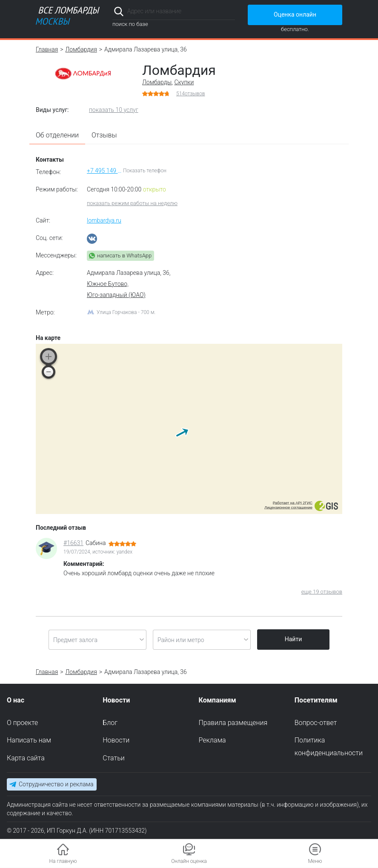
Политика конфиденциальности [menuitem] (329, 747)
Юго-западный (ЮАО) (116, 295)
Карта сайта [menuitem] (26, 758)
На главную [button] (63, 861)
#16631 (73, 543)
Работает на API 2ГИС (293, 503)
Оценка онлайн (295, 14)
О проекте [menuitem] (22, 723)
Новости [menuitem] (116, 741)
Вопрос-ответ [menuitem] (316, 723)
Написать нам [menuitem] (29, 741)
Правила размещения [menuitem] (233, 723)
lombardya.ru (104, 220)
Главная (47, 49)
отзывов (191, 94)
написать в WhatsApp (124, 256)
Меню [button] (315, 861)
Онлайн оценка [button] (189, 861)
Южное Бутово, (108, 284)
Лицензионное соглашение (288, 508)
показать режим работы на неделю (132, 203)
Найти (294, 639)
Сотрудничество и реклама (56, 784)
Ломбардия (81, 49)
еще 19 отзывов (322, 592)
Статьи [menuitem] (113, 758)
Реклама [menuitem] (212, 741)
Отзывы (104, 135)
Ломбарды (157, 82)
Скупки (184, 82)
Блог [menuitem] (110, 723)
